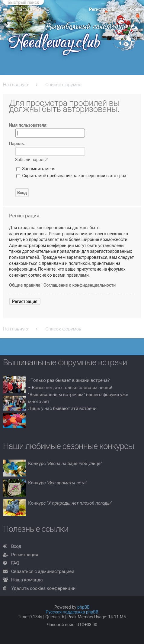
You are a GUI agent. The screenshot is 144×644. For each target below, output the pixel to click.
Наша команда (27, 580)
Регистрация (25, 301)
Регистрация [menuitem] (102, 9)
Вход (16, 546)
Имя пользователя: (28, 125)
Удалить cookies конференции (43, 588)
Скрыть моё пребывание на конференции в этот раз (71, 176)
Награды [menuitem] (24, 9)
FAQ (15, 563)
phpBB (83, 607)
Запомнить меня (36, 169)
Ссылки (6, 10)
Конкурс (65, 463)
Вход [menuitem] (133, 9)
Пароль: (17, 144)
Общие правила (25, 285)
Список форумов (63, 85)
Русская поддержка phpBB (72, 612)
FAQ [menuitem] (44, 9)
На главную (16, 85)
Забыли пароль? (31, 160)
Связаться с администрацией (43, 571)
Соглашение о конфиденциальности (80, 285)
